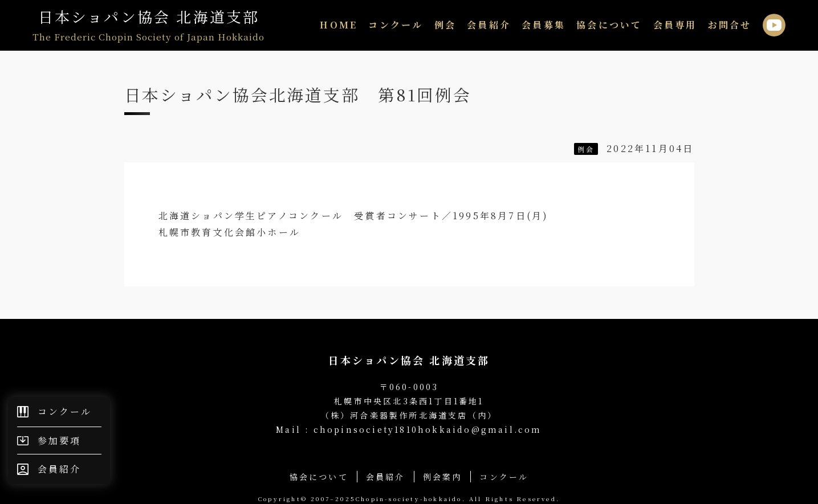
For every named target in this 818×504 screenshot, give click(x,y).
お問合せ (730, 25)
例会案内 (443, 477)
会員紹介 (489, 25)
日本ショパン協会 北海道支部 (148, 25)
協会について (609, 25)
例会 (445, 25)
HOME (339, 25)
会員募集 (544, 25)
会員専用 (675, 25)
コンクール (396, 25)
